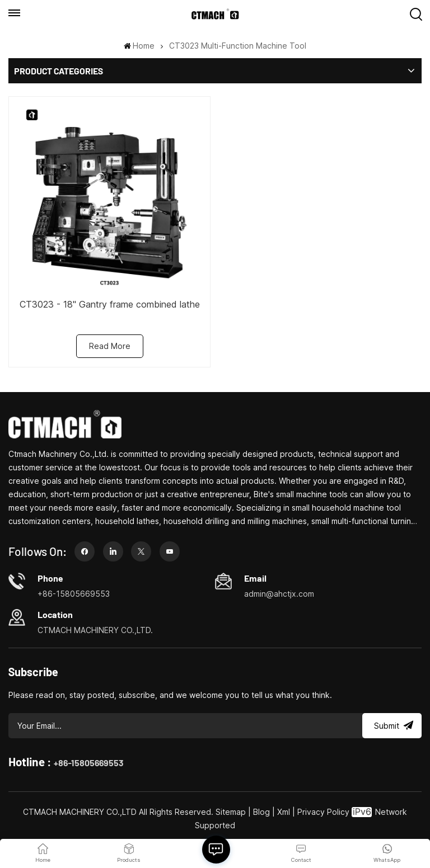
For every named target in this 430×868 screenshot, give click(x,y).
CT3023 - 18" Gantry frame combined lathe (110, 304)
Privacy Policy (323, 812)
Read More (110, 346)
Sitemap (231, 812)
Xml (284, 812)
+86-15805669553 (89, 763)
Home (139, 46)
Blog (261, 812)
